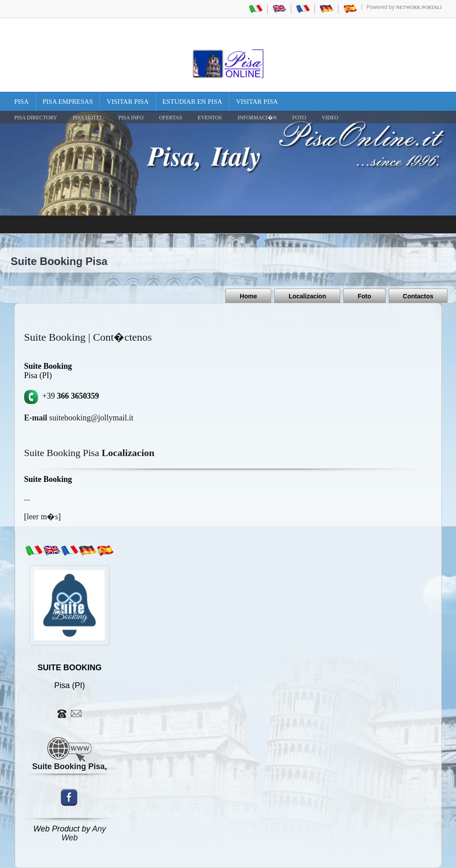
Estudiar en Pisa (192, 102)
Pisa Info (131, 118)
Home (248, 296)
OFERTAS (171, 118)
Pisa (22, 102)
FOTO (299, 118)
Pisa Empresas (68, 102)
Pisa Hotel (88, 118)
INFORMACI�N (257, 118)
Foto (364, 296)
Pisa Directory (36, 118)
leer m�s (42, 517)
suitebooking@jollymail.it (79, 418)
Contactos (418, 296)
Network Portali (419, 7)
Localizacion (307, 296)
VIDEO (330, 118)
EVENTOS (210, 118)
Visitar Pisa (127, 102)
